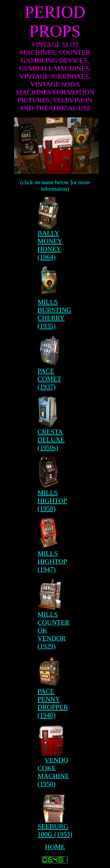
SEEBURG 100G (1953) (55, 830)
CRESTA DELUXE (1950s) (51, 440)
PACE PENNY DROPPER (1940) (53, 703)
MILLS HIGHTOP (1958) (52, 500)
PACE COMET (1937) (49, 379)
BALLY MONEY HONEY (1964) (50, 245)
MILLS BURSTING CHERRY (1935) (54, 314)
